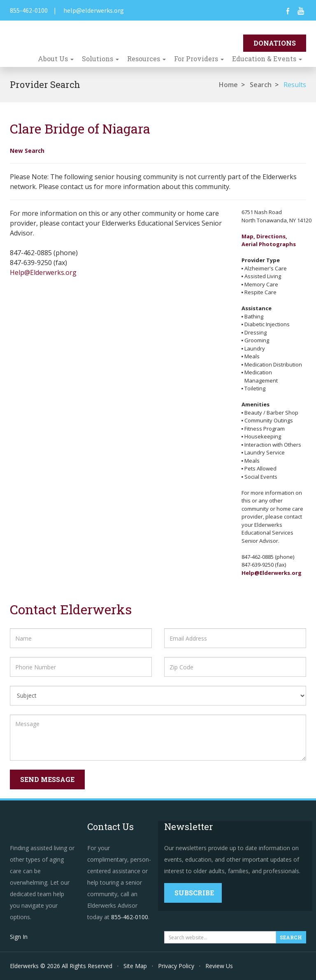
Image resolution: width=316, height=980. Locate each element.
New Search (27, 151)
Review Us (219, 966)
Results (295, 85)
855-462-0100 (29, 10)
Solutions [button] (100, 59)
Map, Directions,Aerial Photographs (269, 240)
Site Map (135, 966)
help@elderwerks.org (94, 10)
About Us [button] (56, 59)
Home (228, 85)
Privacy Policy (176, 966)
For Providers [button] (199, 59)
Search (261, 85)
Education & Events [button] (267, 59)
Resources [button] (146, 59)
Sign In (19, 937)
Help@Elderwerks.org (43, 272)
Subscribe (194, 893)
